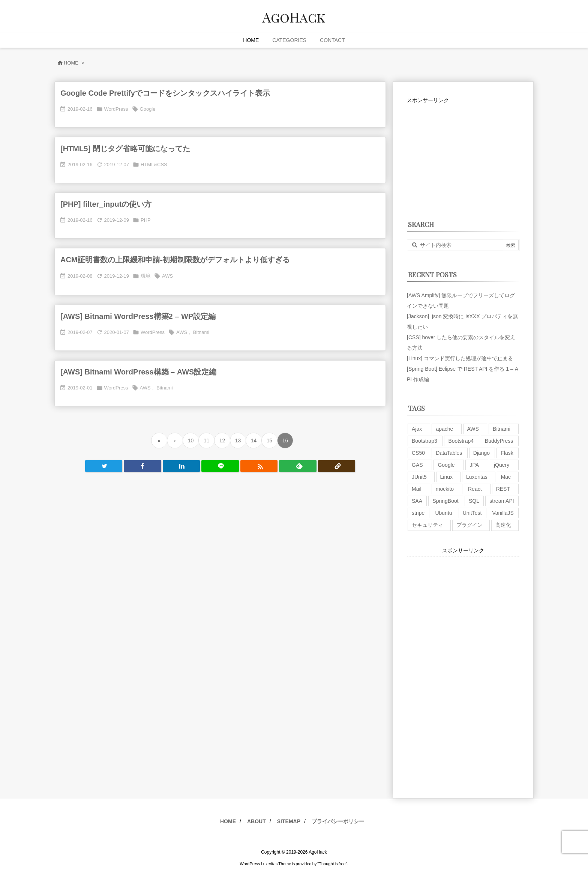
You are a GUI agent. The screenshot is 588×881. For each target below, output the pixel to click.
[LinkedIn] (181, 466)
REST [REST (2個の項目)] (503, 489)
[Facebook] (142, 466)
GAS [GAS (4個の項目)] (417, 465)
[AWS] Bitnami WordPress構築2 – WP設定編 (138, 316)
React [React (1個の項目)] (475, 489)
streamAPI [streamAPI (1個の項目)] (502, 501)
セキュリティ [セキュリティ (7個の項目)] (427, 525)
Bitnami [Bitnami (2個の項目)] (502, 429)
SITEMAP (289, 821)
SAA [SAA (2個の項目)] (417, 501)
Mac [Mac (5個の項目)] (506, 477)
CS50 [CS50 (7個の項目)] (418, 453)
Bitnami (201, 332)
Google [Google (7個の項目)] (446, 465)
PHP (146, 220)
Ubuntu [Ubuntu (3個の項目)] (443, 513)
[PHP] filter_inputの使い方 (106, 204)
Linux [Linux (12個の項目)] (446, 477)
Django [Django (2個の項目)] (481, 453)
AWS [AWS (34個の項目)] (473, 429)
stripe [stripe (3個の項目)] (418, 513)
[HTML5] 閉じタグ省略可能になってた (125, 149)
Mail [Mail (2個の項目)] (417, 489)
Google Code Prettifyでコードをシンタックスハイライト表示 (165, 93)
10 (191, 440)
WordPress (116, 109)
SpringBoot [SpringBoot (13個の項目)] (445, 501)
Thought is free (332, 864)
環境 (145, 276)
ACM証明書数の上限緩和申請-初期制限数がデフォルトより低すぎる (175, 260)
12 (222, 440)
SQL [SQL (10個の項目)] (474, 501)
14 (254, 440)
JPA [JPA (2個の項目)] (474, 465)
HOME (228, 821)
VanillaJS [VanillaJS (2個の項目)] (503, 513)
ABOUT (256, 821)
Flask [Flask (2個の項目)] (507, 453)
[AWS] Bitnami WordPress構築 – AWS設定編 (138, 372)
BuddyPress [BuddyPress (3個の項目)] (499, 441)
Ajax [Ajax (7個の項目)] (417, 429)
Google (148, 109)
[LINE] (220, 466)
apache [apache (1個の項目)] (444, 429)
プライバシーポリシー (338, 821)
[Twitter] (104, 466)
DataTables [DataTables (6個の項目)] (449, 453)
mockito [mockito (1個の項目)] (445, 489)
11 (207, 440)
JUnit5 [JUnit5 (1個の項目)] (419, 477)
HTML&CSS (154, 165)
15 (270, 440)
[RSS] (259, 466)
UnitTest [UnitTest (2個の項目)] (472, 513)
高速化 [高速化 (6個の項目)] (503, 525)
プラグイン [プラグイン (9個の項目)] (469, 525)
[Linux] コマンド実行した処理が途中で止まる (460, 358)
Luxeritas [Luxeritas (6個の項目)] (477, 477)
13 (238, 440)
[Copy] (337, 466)
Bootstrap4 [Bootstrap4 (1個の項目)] (461, 441)
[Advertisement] (454, 153)
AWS (167, 276)
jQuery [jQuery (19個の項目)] (502, 465)
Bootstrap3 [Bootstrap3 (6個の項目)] (424, 441)
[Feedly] (298, 466)
